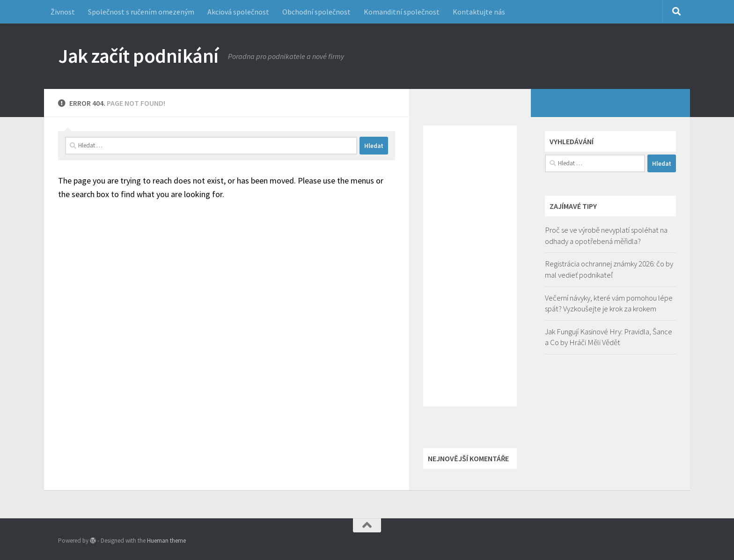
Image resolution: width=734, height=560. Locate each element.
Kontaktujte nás (479, 12)
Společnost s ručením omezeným (141, 12)
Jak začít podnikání (138, 56)
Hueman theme (166, 541)
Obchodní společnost (316, 12)
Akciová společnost (238, 12)
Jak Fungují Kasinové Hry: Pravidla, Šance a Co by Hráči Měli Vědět (609, 337)
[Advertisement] (470, 266)
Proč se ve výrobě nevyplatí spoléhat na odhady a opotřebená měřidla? (606, 236)
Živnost (63, 12)
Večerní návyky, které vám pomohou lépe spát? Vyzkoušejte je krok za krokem (609, 303)
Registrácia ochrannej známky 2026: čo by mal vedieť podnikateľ (609, 269)
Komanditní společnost (402, 12)
